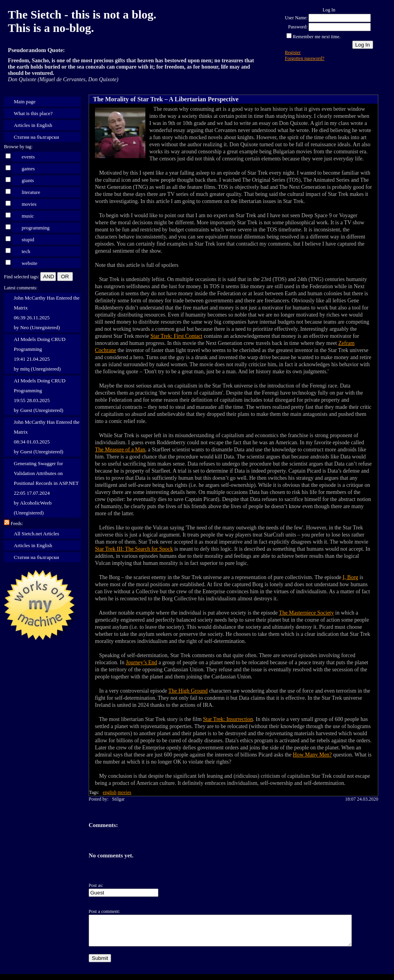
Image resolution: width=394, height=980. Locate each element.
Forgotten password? (305, 58)
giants (28, 180)
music (28, 216)
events (28, 157)
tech (26, 251)
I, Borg (350, 577)
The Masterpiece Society (306, 613)
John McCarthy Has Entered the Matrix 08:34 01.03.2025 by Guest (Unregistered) (47, 437)
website (30, 263)
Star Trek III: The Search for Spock (134, 549)
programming (36, 228)
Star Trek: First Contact (177, 336)
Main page (25, 102)
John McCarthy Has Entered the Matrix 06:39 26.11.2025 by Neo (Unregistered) (47, 313)
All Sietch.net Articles (36, 534)
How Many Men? (312, 755)
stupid (28, 239)
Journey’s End (141, 662)
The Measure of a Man (120, 450)
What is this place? (33, 113)
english (110, 792)
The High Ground (188, 691)
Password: (298, 27)
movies (29, 204)
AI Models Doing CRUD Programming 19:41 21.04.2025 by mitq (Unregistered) (40, 354)
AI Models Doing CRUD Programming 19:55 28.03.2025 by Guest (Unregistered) (40, 395)
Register (293, 52)
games (28, 169)
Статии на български (36, 137)
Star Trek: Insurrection (228, 719)
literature (31, 192)
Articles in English (33, 125)
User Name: (296, 18)
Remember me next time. (317, 37)
